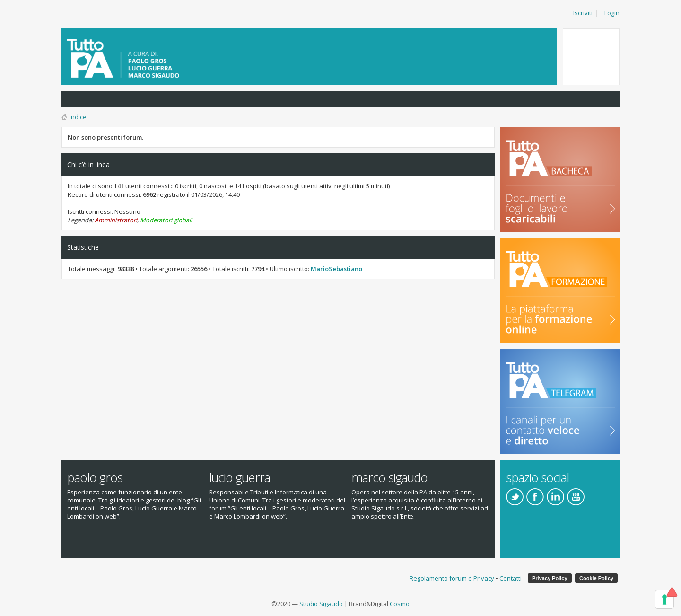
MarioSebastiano (336, 269)
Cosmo (400, 604)
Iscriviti (583, 13)
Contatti (511, 578)
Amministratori (116, 220)
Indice (78, 117)
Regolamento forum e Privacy (452, 578)
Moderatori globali (166, 220)
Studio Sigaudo (321, 604)
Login (612, 13)
